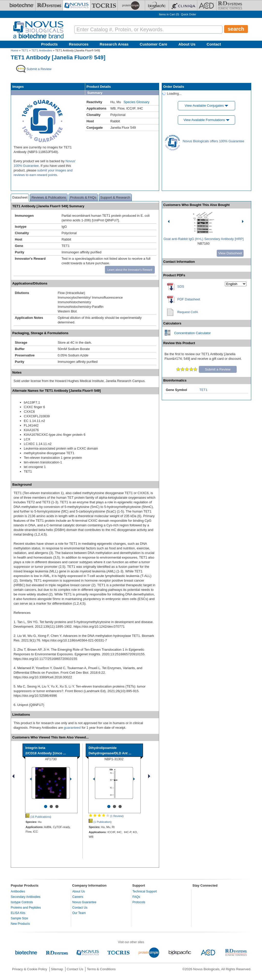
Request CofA (188, 312)
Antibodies (18, 891)
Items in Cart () (169, 14)
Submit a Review (218, 369)
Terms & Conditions (101, 969)
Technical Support (145, 891)
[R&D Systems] (49, 5)
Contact (214, 44)
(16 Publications (38, 817)
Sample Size (19, 918)
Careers (78, 897)
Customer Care (154, 44)
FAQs (136, 897)
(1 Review (106, 816)
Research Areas (114, 44)
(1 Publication (100, 822)
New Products (20, 924)
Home (14, 50)
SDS (181, 286)
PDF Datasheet (189, 299)
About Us (187, 44)
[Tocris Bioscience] (104, 5)
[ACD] (207, 5)
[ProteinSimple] (131, 5)
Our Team (79, 913)
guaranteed (72, 728)
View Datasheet (230, 253)
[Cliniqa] (183, 5)
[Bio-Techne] (22, 5)
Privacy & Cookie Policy (30, 969)
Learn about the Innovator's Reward (130, 270)
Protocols (139, 902)
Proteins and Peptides (26, 908)
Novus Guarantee (84, 902)
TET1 (25, 50)
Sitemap (57, 969)
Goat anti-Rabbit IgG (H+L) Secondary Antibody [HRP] (204, 239)
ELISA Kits (18, 913)
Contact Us (80, 908)
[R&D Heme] (230, 5)
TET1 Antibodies (42, 50)
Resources (79, 44)
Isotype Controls (22, 902)
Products (50, 44)
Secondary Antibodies (26, 897)
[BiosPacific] (157, 5)
